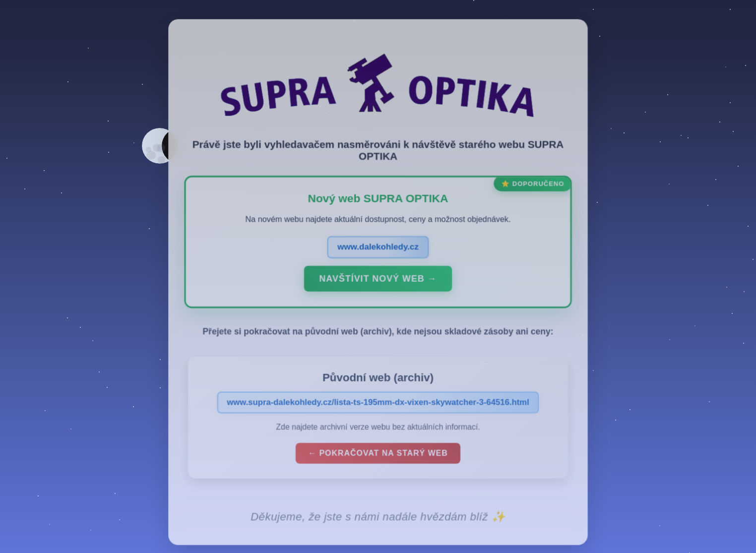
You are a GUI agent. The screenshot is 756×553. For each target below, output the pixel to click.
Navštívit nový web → (378, 285)
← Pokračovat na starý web (378, 459)
